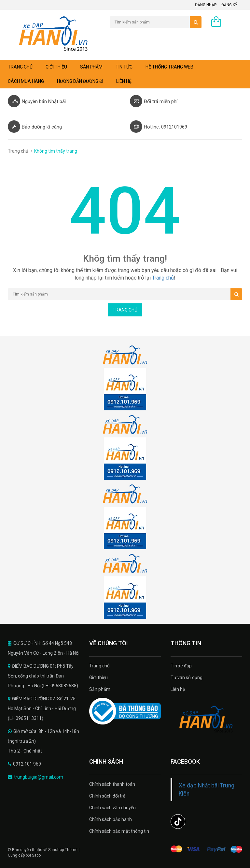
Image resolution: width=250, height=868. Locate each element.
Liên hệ (124, 81)
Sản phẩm (91, 67)
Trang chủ (20, 67)
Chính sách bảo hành (111, 819)
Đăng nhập (206, 5)
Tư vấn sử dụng (187, 678)
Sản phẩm (100, 689)
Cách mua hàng (26, 81)
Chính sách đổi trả (107, 796)
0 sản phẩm (230, 23)
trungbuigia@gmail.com (39, 777)
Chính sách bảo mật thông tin (119, 831)
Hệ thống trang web (169, 67)
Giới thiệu (56, 67)
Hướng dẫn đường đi (80, 81)
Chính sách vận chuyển (112, 808)
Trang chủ (99, 666)
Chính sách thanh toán (112, 784)
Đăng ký (229, 5)
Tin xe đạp (181, 666)
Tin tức (124, 67)
